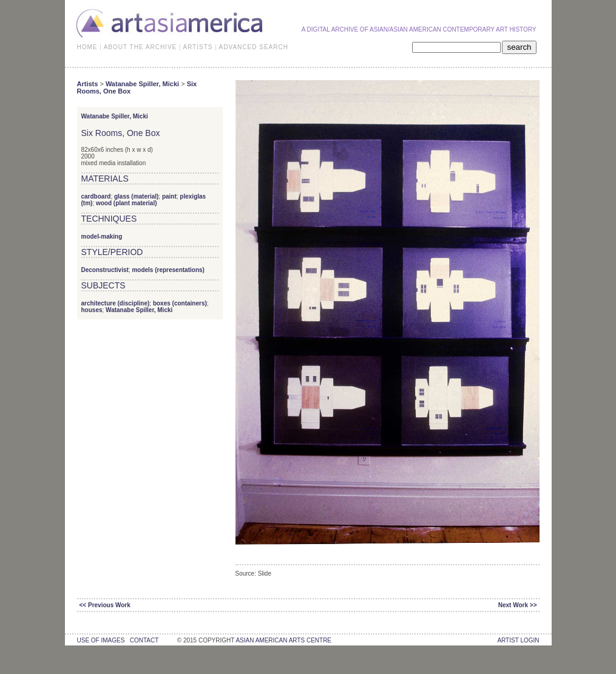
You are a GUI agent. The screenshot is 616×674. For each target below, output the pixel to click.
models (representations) (168, 270)
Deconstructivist (105, 270)
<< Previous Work (105, 605)
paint (169, 196)
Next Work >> (518, 605)
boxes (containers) (180, 303)
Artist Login (518, 640)
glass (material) (136, 196)
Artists (88, 84)
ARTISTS (198, 47)
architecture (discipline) (116, 303)
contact (144, 640)
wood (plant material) (127, 203)
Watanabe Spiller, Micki (142, 84)
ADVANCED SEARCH (254, 47)
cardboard (96, 196)
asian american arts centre (283, 640)
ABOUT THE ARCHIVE (140, 47)
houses (92, 310)
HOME (87, 47)
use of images (101, 640)
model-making (102, 237)
